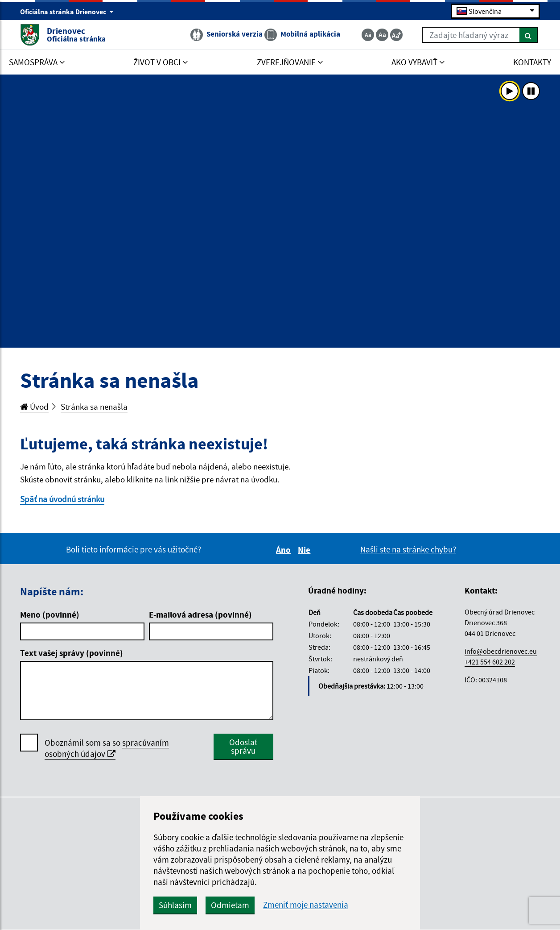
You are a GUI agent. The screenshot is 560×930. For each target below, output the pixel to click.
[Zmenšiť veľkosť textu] (368, 35)
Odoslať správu (243, 746)
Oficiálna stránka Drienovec (67, 12)
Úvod (34, 407)
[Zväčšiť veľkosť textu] (396, 35)
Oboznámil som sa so (107, 748)
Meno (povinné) (50, 614)
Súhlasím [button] (175, 905)
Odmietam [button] (230, 905)
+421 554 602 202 (490, 662)
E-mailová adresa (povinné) (200, 614)
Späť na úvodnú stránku (62, 499)
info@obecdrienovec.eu (501, 651)
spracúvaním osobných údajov (107, 748)
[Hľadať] (529, 35)
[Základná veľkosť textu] (382, 35)
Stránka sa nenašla (94, 407)
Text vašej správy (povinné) (72, 653)
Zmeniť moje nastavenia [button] (306, 905)
